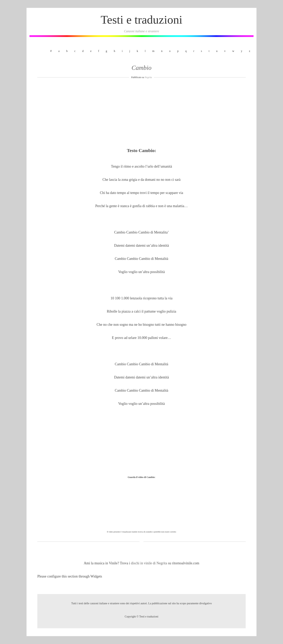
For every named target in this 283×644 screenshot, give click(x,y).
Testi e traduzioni (141, 20)
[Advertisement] (141, 114)
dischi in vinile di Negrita (149, 563)
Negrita (148, 77)
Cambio (141, 68)
